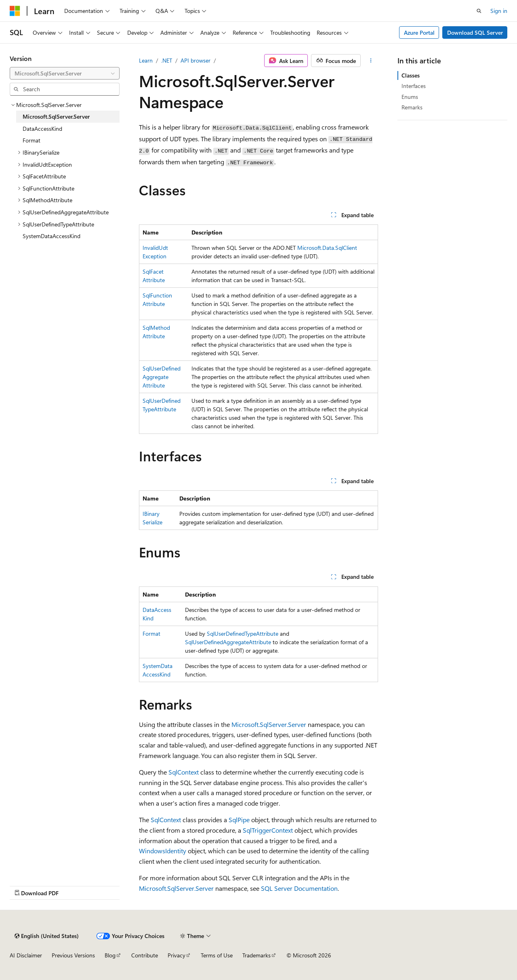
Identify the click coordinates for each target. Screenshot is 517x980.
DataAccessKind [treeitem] (42, 129)
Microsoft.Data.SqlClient (327, 248)
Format (151, 633)
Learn (146, 60)
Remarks (412, 107)
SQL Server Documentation (299, 888)
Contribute (145, 955)
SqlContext (184, 772)
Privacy (177, 955)
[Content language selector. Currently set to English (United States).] (47, 936)
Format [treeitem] (32, 140)
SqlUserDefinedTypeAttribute (243, 633)
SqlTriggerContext (268, 830)
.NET (167, 60)
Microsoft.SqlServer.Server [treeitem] (56, 116)
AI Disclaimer (26, 955)
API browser (195, 60)
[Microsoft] (15, 11)
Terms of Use (217, 955)
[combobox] (65, 73)
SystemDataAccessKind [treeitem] (51, 236)
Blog (110, 955)
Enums (410, 97)
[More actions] (371, 61)
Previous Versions (73, 955)
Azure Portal (419, 32)
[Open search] (479, 11)
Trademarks (256, 955)
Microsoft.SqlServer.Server (269, 724)
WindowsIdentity (163, 851)
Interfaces (414, 86)
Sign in (499, 11)
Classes (411, 75)
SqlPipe (239, 820)
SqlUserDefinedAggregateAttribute (162, 377)
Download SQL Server (475, 32)
